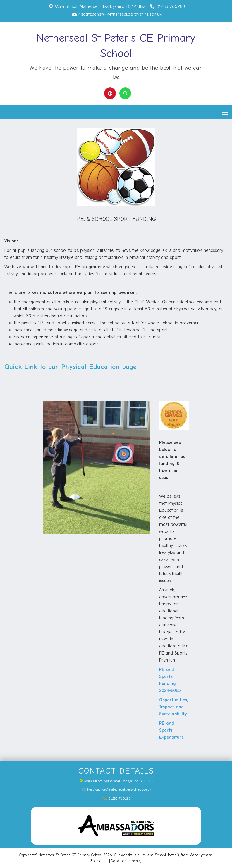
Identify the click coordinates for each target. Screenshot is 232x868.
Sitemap (97, 861)
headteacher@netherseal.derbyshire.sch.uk (120, 14)
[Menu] (225, 112)
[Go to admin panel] (125, 861)
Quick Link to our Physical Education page (71, 367)
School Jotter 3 (167, 855)
